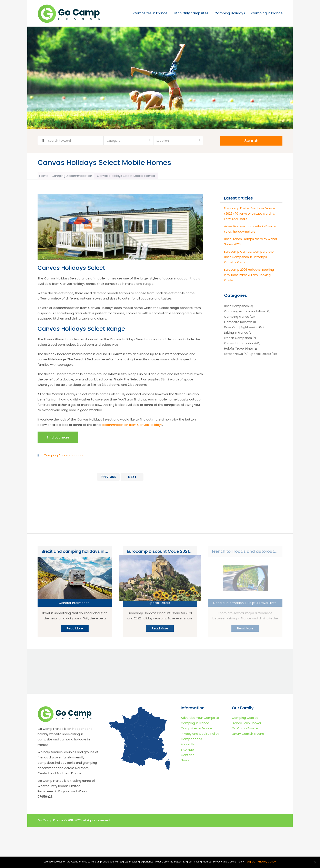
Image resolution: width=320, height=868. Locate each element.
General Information (239, 343)
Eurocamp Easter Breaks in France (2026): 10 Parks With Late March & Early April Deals (250, 213)
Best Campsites (236, 305)
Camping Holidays (230, 13)
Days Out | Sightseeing (241, 327)
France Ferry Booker (247, 724)
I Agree (251, 862)
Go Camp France (245, 730)
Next (132, 478)
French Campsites (238, 337)
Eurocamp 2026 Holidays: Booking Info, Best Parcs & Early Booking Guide (249, 274)
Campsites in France (150, 13)
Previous (108, 478)
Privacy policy (267, 862)
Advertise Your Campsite (200, 719)
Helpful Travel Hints (238, 348)
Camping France (237, 316)
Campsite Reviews (238, 321)
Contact (187, 756)
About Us (188, 745)
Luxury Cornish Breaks (248, 735)
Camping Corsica (245, 719)
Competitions (191, 740)
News (185, 761)
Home (45, 175)
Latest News (233, 353)
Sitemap (187, 751)
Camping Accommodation (77, 175)
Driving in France (236, 332)
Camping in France (267, 13)
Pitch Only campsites (191, 13)
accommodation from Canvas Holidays (132, 424)
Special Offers (260, 353)
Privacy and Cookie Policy (200, 735)
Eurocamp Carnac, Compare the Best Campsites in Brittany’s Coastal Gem (249, 256)
